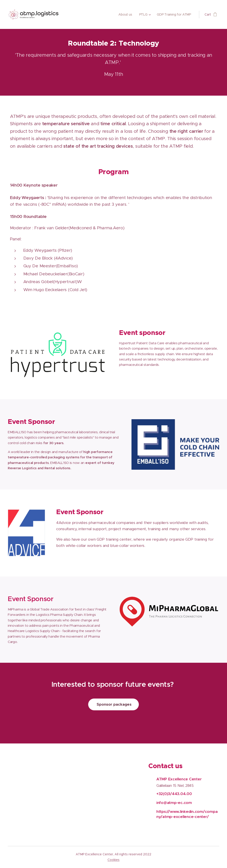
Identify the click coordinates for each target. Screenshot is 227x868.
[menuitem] (126, 14)
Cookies (113, 860)
